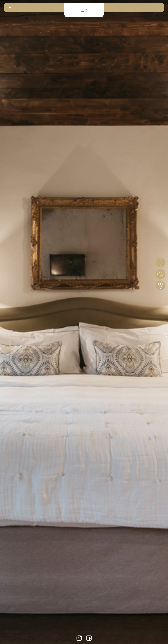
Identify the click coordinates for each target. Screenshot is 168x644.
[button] (10, 8)
